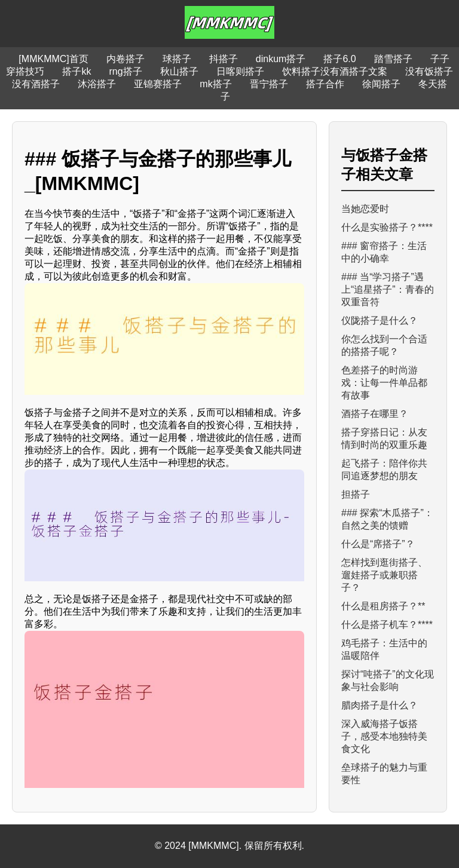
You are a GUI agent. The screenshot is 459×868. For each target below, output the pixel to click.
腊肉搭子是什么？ (380, 705)
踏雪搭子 (393, 59)
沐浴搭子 (97, 84)
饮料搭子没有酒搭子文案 (335, 71)
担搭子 (356, 494)
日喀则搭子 (240, 71)
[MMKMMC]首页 (53, 59)
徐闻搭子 (381, 84)
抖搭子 (224, 59)
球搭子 (177, 59)
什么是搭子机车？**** (387, 625)
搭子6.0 (339, 59)
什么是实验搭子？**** (387, 227)
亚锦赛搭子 (158, 84)
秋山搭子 (179, 71)
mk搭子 (215, 84)
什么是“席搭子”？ (378, 544)
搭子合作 (325, 84)
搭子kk (76, 71)
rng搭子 (125, 71)
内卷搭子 (126, 59)
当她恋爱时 (365, 209)
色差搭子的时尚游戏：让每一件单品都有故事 (384, 383)
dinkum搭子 (281, 59)
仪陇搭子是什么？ (380, 320)
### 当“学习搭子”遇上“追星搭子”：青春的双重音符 (388, 289)
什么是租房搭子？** (383, 606)
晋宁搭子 (269, 84)
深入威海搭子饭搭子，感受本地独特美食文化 (384, 736)
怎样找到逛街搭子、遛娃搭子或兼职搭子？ (384, 575)
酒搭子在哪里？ (375, 414)
